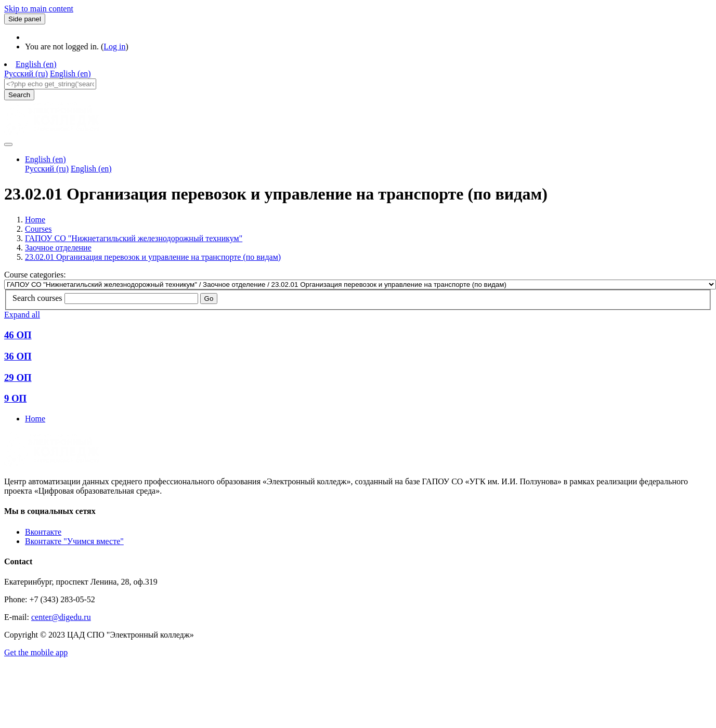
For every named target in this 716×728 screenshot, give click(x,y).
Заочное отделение (58, 248)
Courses (38, 229)
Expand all (22, 315)
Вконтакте (43, 532)
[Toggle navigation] (8, 144)
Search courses (37, 298)
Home (35, 220)
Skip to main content (39, 9)
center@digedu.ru (61, 617)
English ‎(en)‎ (36, 64)
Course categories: (35, 275)
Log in (114, 47)
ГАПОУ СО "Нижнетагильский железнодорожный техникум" (134, 238)
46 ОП (18, 335)
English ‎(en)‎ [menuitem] (70, 74)
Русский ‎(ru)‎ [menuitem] (26, 74)
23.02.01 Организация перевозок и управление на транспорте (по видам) (153, 257)
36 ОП (18, 356)
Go (209, 299)
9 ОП (15, 398)
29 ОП (18, 378)
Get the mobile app (36, 652)
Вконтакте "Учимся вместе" (74, 541)
